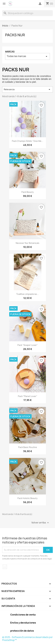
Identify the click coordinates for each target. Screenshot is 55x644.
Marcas (10, 52)
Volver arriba (41, 523)
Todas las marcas (27, 56)
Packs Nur (15, 35)
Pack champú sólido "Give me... (27, 141)
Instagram (5, 567)
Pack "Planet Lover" (28, 396)
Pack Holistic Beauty (27, 498)
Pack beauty (28, 192)
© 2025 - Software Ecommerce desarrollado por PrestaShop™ (27, 639)
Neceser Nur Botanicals (27, 243)
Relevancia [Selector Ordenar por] (27, 89)
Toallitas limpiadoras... (27, 294)
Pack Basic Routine (28, 447)
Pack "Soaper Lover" (28, 345)
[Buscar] (27, 13)
